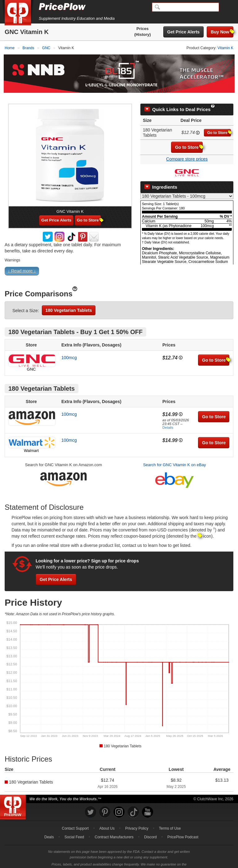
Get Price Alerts (184, 32)
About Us (107, 821)
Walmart (31, 443)
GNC (31, 361)
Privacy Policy (137, 821)
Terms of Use (170, 821)
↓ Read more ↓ (22, 263)
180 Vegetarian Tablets (69, 302)
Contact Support (75, 821)
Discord (150, 829)
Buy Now (222, 32)
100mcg (69, 350)
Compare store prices (187, 151)
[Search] (185, 7)
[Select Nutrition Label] (187, 188)
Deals (49, 829)
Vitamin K (225, 48)
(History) (142, 34)
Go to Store (219, 125)
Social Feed (74, 829)
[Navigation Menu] (227, 7)
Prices (142, 29)
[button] (119, 264)
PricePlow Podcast (183, 829)
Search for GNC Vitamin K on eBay (175, 457)
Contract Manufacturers (114, 829)
